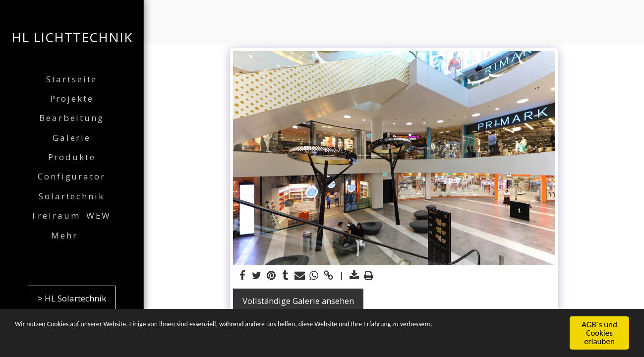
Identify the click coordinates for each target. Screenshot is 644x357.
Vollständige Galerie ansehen (298, 301)
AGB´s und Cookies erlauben (599, 333)
